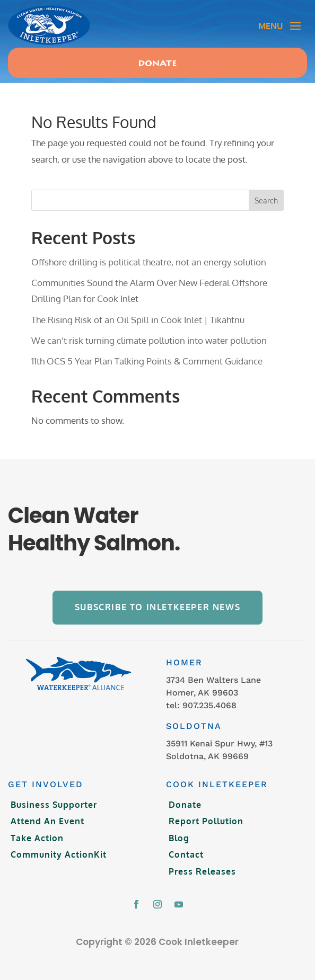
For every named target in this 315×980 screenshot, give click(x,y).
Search (266, 201)
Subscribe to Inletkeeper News (157, 607)
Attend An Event (47, 821)
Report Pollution (206, 821)
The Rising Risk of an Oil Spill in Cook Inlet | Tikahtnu (138, 320)
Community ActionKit (59, 854)
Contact (186, 854)
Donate (157, 64)
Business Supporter (54, 805)
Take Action (37, 838)
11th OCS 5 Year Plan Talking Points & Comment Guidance (147, 361)
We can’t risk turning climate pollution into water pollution (149, 340)
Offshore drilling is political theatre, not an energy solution (149, 262)
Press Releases (202, 871)
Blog (179, 838)
